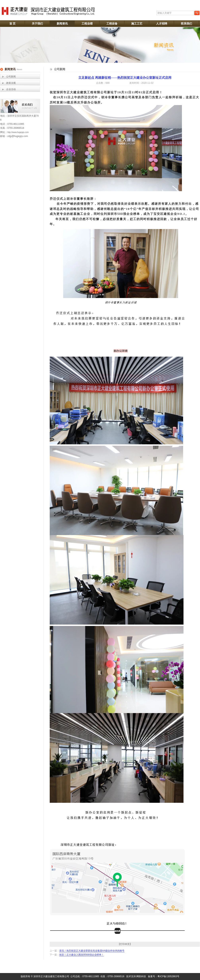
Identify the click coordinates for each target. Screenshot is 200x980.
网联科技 (141, 976)
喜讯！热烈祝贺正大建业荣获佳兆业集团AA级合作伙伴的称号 (92, 951)
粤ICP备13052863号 (168, 976)
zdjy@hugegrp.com (18, 136)
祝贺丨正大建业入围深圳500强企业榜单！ (82, 955)
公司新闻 (11, 77)
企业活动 (11, 89)
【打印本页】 (125, 944)
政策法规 (11, 83)
